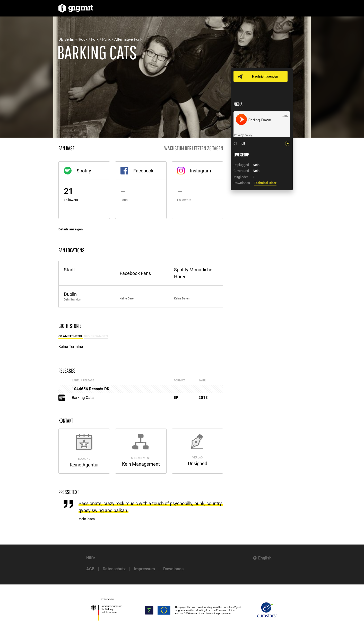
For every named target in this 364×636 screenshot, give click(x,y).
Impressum (144, 569)
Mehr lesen (87, 519)
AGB (90, 569)
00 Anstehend (71, 336)
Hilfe (91, 558)
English (265, 558)
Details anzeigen (71, 229)
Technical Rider (265, 183)
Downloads (173, 569)
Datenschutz (114, 569)
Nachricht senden (265, 76)
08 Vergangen (96, 336)
